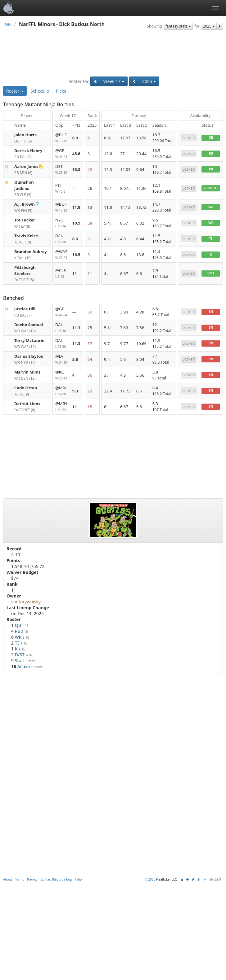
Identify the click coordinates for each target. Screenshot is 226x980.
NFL (9, 24)
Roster (15, 91)
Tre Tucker (25, 220)
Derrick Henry (28, 151)
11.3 (76, 328)
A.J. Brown (25, 204)
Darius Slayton (29, 356)
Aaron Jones (26, 166)
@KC (61, 375)
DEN (61, 239)
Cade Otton (26, 388)
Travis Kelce (26, 236)
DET (61, 170)
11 (75, 273)
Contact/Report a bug (56, 879)
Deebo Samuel (29, 325)
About (7, 879)
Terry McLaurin (29, 340)
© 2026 (150, 879)
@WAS (61, 255)
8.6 (75, 239)
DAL (61, 328)
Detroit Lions (27, 404)
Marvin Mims (27, 372)
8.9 (75, 138)
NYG (61, 223)
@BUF (61, 138)
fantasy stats (178, 26)
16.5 (76, 255)
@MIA (61, 391)
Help (79, 879)
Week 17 (114, 81)
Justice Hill (25, 309)
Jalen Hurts (25, 135)
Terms (19, 879)
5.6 (75, 359)
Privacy (32, 879)
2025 (209, 26)
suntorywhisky (26, 602)
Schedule (40, 91)
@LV (61, 359)
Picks (61, 91)
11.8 (76, 207)
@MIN (61, 407)
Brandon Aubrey (31, 252)
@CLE (61, 274)
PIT (61, 188)
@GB (61, 154)
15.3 (76, 169)
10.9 (76, 223)
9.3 (75, 391)
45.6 (76, 154)
